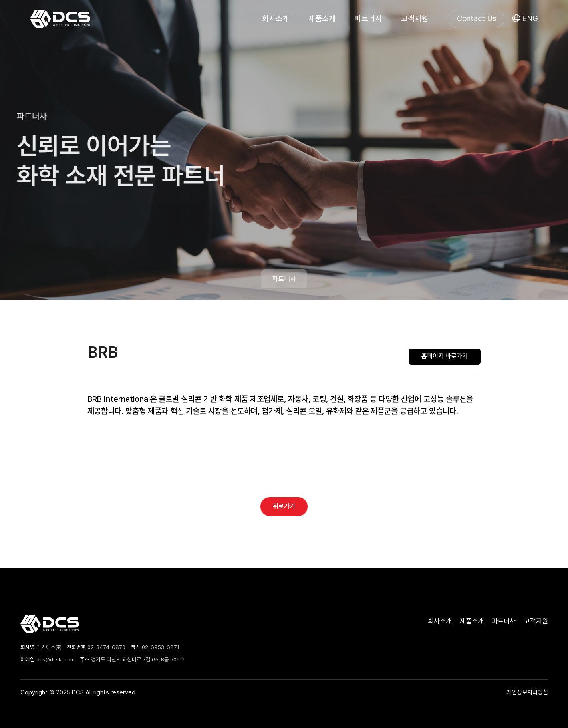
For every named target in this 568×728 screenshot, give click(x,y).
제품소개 (322, 19)
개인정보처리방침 (527, 692)
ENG (525, 19)
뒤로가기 (284, 506)
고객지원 (415, 19)
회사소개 (276, 19)
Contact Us (477, 19)
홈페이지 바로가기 (445, 356)
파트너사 (368, 19)
